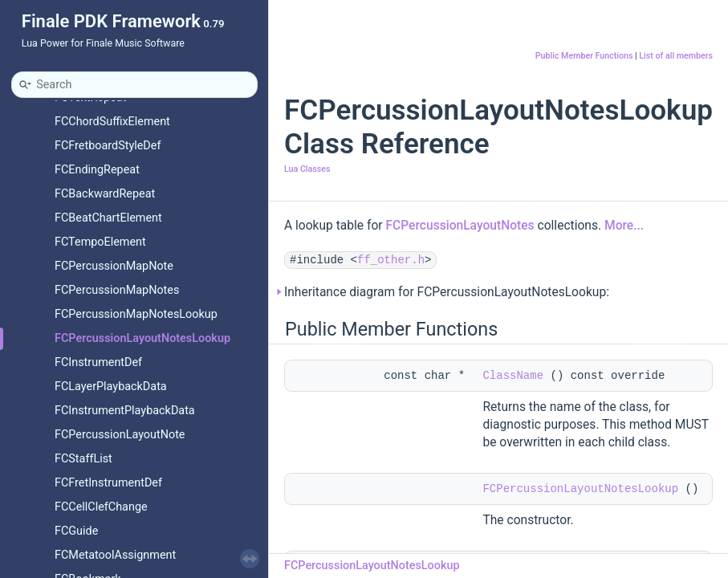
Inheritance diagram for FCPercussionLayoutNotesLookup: (447, 292)
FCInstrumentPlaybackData (125, 411)
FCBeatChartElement (108, 218)
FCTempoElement (100, 242)
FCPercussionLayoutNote (120, 435)
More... (624, 226)
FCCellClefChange (101, 507)
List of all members (676, 56)
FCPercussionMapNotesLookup (136, 314)
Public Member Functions (584, 56)
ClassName (513, 376)
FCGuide (76, 531)
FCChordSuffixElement (112, 122)
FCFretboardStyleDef (108, 146)
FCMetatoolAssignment (115, 555)
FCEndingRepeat (97, 170)
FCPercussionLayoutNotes (460, 226)
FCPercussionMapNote (114, 266)
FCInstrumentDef (98, 362)
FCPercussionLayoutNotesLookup (142, 338)
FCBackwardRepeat (105, 194)
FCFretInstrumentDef (108, 483)
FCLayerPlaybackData (111, 387)
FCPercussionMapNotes (117, 290)
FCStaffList (83, 459)
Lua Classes (307, 169)
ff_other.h (391, 260)
